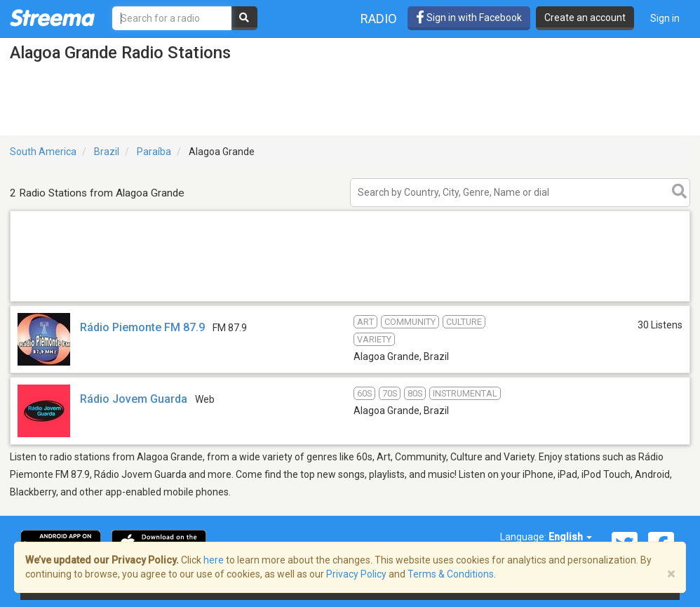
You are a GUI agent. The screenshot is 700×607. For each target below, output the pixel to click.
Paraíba (154, 152)
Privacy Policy (356, 574)
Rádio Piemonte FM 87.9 (142, 327)
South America (43, 152)
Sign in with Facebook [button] (469, 18)
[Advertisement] (350, 301)
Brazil (107, 152)
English (570, 537)
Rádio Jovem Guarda (134, 399)
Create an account (585, 18)
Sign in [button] (665, 18)
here (214, 560)
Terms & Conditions (451, 574)
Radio (379, 19)
